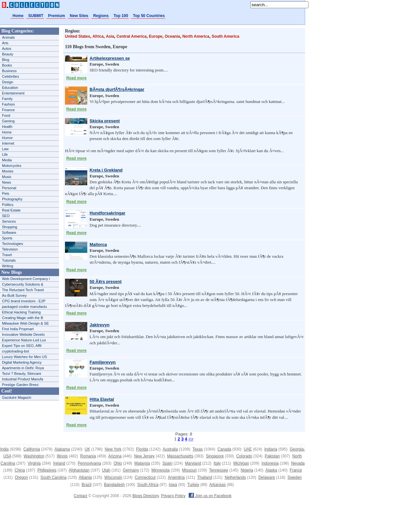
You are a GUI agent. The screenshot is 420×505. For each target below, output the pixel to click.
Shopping (10, 227)
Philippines (47, 470)
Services (9, 221)
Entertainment (13, 93)
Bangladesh (114, 485)
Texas (198, 449)
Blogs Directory (146, 496)
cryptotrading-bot (16, 351)
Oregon (21, 477)
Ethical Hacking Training (21, 312)
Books (7, 65)
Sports (7, 238)
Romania (88, 456)
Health (7, 127)
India (4, 449)
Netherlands (235, 477)
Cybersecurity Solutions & (23, 284)
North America (196, 36)
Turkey (193, 485)
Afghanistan (79, 470)
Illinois (62, 456)
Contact (81, 496)
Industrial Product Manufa (22, 379)
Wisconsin (113, 477)
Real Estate (11, 210)
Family (7, 99)
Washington (34, 456)
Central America (132, 36)
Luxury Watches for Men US (24, 357)
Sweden (294, 477)
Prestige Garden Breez (20, 385)
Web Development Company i (26, 279)
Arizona (115, 456)
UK (87, 449)
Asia (110, 36)
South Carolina (53, 477)
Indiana (271, 449)
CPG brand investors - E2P (24, 301)
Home (18, 16)
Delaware (267, 477)
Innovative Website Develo (23, 334)
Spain (168, 463)
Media (7, 160)
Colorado (244, 456)
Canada (224, 449)
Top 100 (121, 16)
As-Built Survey (14, 295)
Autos (7, 49)
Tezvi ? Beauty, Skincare (22, 374)
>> (191, 439)
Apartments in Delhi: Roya (23, 368)
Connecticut (145, 477)
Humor (7, 138)
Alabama (62, 449)
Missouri (189, 470)
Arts (5, 43)
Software (9, 232)
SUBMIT (36, 16)
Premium (57, 16)
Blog (6, 60)
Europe (156, 36)
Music (7, 177)
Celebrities (10, 76)
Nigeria (247, 470)
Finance (8, 110)
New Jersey (144, 456)
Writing (8, 266)
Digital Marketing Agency (22, 362)
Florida (142, 449)
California (32, 449)
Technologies (12, 244)
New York (113, 449)
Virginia (34, 463)
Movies (8, 171)
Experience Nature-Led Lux (24, 340)
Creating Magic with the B (22, 318)
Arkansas (218, 485)
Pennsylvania (89, 463)
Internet (8, 143)
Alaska (271, 470)
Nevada (298, 463)
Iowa (173, 485)
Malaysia (142, 463)
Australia (170, 449)
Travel (7, 255)
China (20, 470)
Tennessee (219, 470)
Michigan (241, 463)
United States (78, 36)
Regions (101, 16)
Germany (131, 470)
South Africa (148, 485)
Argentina (176, 477)
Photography (12, 199)
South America (225, 36)
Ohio (118, 463)
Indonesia (270, 463)
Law (5, 149)
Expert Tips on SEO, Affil (22, 346)
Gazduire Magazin (17, 397)
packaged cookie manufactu (24, 307)
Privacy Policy (173, 496)
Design (8, 82)
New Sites (79, 16)
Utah (106, 470)
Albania (85, 477)
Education (10, 88)
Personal (9, 188)
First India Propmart (18, 329)
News (7, 182)
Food (6, 115)
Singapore (215, 456)
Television (10, 249)
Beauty (8, 54)
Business (9, 71)
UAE (248, 449)
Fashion (8, 104)
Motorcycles (12, 166)
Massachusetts (180, 456)
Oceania (172, 36)
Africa (98, 36)
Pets (6, 193)
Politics (8, 205)
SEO (6, 216)
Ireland (59, 463)
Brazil (87, 485)
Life (5, 154)
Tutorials (9, 260)
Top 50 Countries (149, 16)
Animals (8, 37)
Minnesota (160, 470)
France (296, 470)
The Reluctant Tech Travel (23, 290)
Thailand (205, 477)
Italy (217, 463)
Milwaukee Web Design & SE (25, 323)
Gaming (8, 121)
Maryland (193, 463)
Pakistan (272, 456)
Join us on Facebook (210, 496)
